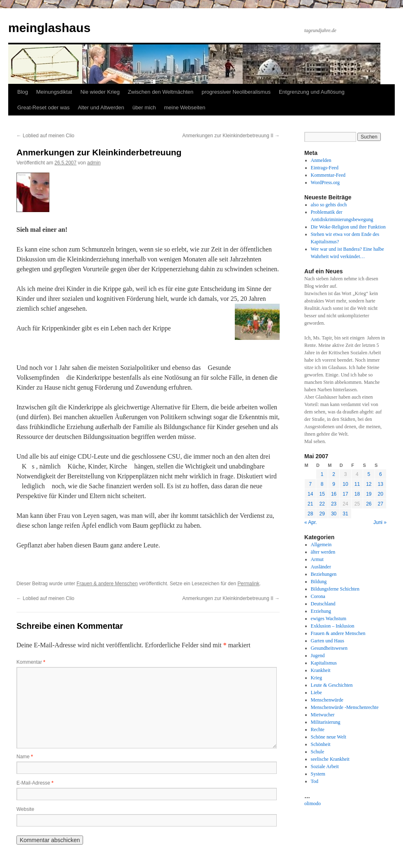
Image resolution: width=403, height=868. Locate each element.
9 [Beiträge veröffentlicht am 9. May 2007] (334, 484)
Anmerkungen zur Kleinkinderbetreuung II (231, 136)
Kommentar (31, 662)
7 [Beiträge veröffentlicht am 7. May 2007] (310, 484)
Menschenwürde (327, 700)
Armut (317, 559)
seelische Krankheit (330, 759)
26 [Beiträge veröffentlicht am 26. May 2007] (369, 504)
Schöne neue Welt (329, 737)
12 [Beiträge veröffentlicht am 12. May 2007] (369, 484)
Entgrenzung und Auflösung (312, 92)
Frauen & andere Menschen (107, 584)
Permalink (248, 584)
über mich (144, 107)
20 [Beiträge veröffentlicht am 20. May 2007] (381, 494)
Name (25, 757)
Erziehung (321, 611)
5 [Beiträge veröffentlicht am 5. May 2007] (369, 474)
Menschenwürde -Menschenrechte (345, 707)
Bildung (319, 582)
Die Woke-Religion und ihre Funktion (348, 227)
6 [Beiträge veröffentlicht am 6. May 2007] (381, 474)
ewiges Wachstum (329, 619)
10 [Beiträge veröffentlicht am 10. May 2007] (345, 484)
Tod (315, 781)
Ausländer (321, 567)
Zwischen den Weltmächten (161, 92)
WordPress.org (325, 182)
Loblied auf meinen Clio (45, 136)
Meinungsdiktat (54, 92)
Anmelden (321, 160)
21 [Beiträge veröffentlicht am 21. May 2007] (310, 504)
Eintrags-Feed (325, 168)
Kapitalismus (324, 663)
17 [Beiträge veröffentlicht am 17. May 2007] (345, 494)
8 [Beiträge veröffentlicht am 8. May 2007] (322, 484)
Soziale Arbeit (325, 766)
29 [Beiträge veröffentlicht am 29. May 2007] (322, 514)
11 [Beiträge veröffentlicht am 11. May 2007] (357, 484)
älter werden (323, 552)
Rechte (318, 729)
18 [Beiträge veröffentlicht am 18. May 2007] (357, 494)
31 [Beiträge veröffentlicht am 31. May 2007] (345, 514)
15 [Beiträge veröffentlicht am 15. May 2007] (322, 494)
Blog (23, 92)
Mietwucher (323, 715)
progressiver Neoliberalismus (236, 92)
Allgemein (321, 545)
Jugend (318, 656)
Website (25, 809)
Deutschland (323, 604)
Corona (318, 596)
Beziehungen (324, 574)
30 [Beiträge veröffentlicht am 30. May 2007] (334, 514)
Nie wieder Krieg (100, 92)
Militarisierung (326, 722)
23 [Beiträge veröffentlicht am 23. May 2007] (334, 504)
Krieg (316, 678)
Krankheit (321, 670)
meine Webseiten (185, 107)
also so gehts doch (329, 205)
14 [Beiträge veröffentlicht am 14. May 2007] (310, 494)
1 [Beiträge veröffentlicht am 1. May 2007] (322, 474)
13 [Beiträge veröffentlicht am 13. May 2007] (381, 484)
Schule (318, 752)
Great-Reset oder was (43, 107)
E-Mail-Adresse (35, 783)
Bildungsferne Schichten (335, 589)
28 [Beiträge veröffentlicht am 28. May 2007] (310, 514)
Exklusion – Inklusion (333, 626)
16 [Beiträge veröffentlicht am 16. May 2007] (334, 494)
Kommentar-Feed (328, 175)
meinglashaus (49, 28)
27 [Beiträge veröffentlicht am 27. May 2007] (381, 504)
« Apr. (311, 522)
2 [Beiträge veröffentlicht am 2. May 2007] (334, 474)
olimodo (313, 803)
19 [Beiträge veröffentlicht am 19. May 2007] (369, 494)
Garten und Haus (328, 641)
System (318, 774)
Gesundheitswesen (329, 648)
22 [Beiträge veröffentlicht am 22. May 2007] (322, 504)
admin (94, 163)
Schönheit (321, 744)
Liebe (316, 693)
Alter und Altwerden (101, 107)
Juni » (380, 522)
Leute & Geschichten (332, 685)
